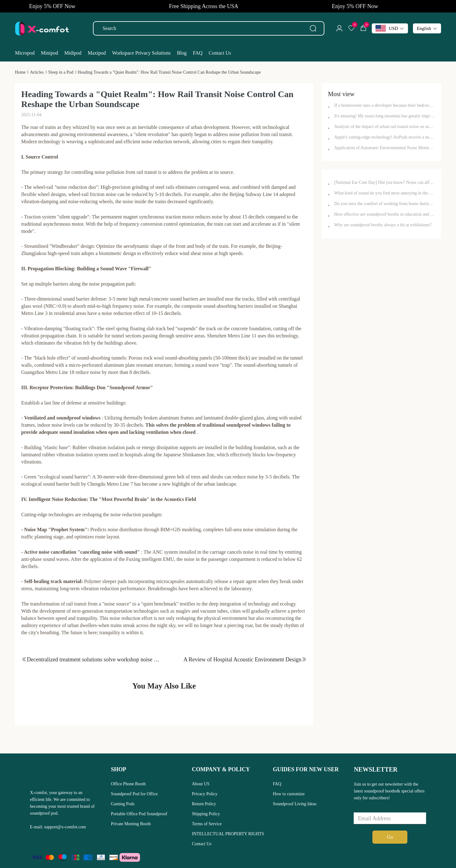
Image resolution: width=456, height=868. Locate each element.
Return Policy (204, 804)
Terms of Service (207, 824)
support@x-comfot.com (65, 827)
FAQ (277, 784)
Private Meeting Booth (131, 824)
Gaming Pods (123, 804)
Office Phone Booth (129, 784)
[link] (20, 72)
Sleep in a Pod (61, 72)
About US (201, 784)
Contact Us (202, 844)
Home (20, 72)
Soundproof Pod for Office (134, 794)
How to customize (289, 794)
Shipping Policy (206, 814)
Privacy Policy (205, 794)
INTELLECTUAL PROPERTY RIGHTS (228, 834)
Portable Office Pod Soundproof (139, 814)
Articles (37, 72)
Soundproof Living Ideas (295, 804)
